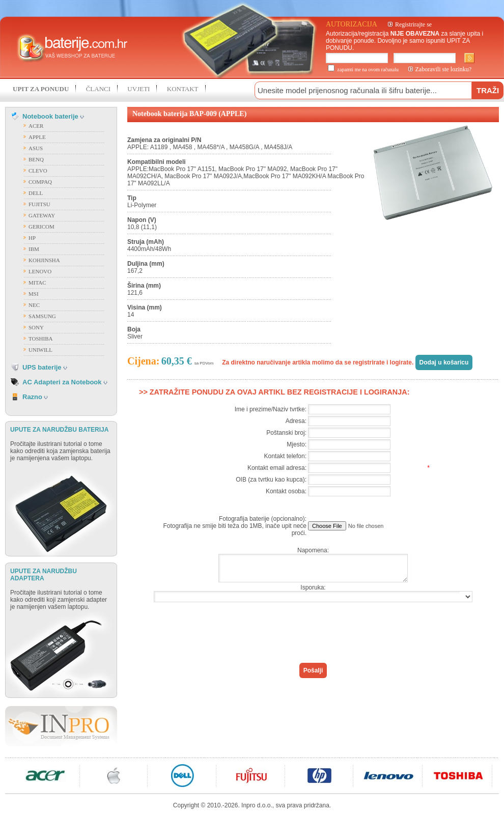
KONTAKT (183, 89)
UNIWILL (40, 350)
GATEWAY (42, 215)
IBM (34, 249)
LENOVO (40, 271)
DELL (36, 193)
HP (32, 238)
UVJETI (138, 89)
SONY (36, 327)
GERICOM (41, 227)
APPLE (37, 137)
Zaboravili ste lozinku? (444, 69)
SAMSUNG (42, 316)
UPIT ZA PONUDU (41, 89)
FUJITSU (39, 204)
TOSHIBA (40, 339)
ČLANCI (98, 89)
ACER (36, 126)
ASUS (36, 148)
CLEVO (38, 171)
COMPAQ (40, 182)
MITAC (37, 283)
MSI (34, 294)
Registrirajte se (413, 24)
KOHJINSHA (44, 260)
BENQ (36, 159)
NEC (34, 305)
